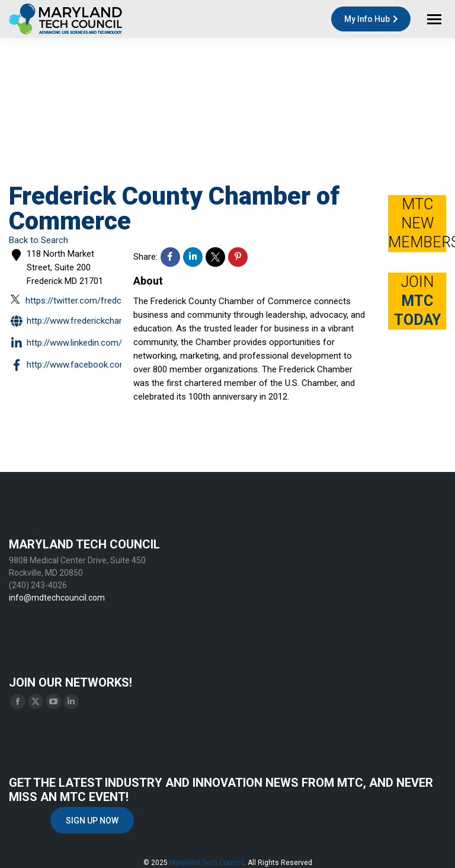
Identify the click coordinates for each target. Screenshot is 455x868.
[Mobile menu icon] (434, 19)
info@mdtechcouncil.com (57, 598)
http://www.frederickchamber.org (81, 322)
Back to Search (39, 240)
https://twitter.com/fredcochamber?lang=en (103, 300)
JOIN (417, 301)
